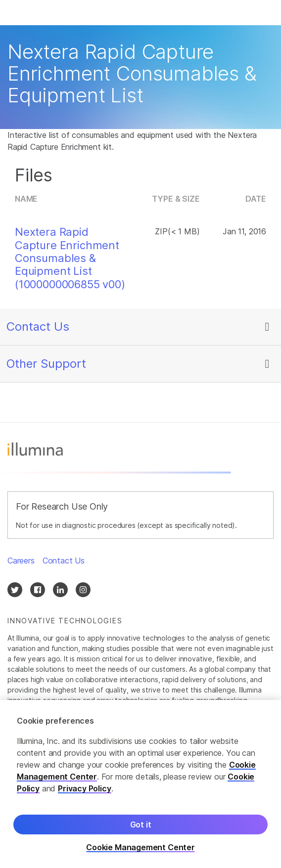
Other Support (46, 364)
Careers (21, 561)
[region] (140, 784)
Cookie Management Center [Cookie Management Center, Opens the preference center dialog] (140, 847)
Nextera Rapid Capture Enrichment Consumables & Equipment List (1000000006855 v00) (70, 258)
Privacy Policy (85, 788)
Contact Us (38, 326)
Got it (141, 825)
